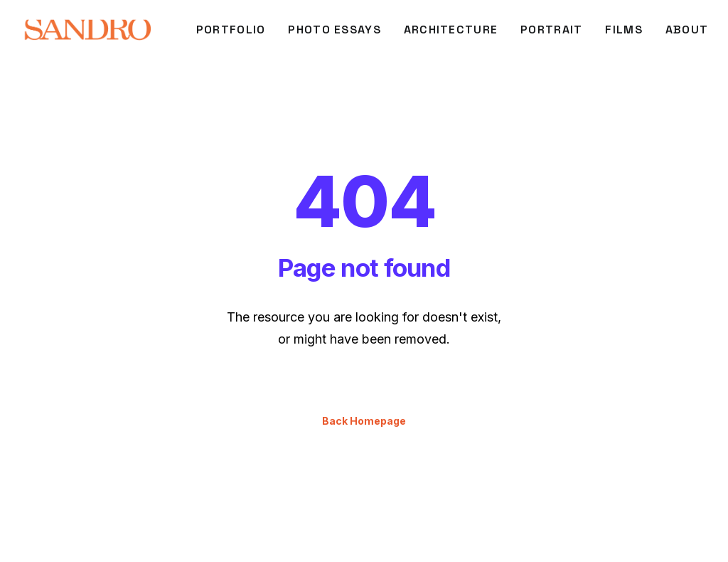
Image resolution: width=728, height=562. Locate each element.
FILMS (623, 30)
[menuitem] (231, 30)
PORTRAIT (551, 30)
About (687, 30)
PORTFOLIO (231, 30)
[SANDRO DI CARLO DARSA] (87, 30)
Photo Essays (334, 30)
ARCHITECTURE (451, 30)
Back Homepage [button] (364, 396)
